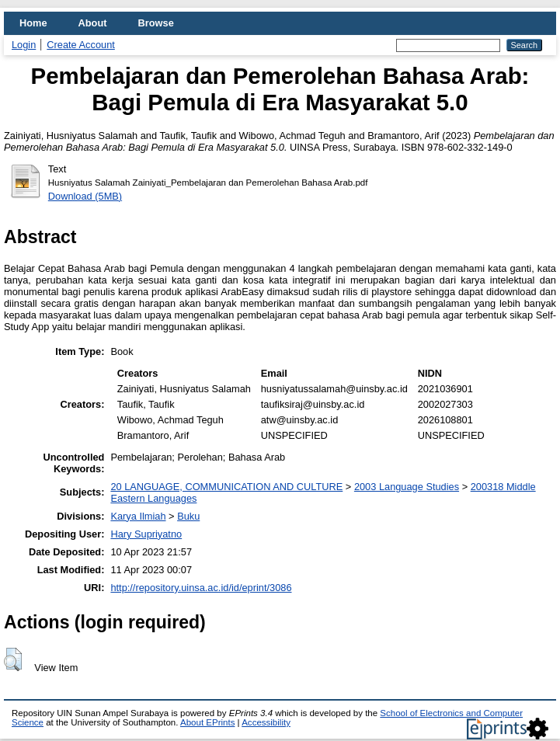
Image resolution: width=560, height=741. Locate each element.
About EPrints (207, 722)
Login (24, 45)
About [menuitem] (93, 23)
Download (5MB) (85, 196)
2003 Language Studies (407, 487)
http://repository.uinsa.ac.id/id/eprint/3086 (201, 588)
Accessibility (266, 722)
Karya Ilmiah (138, 516)
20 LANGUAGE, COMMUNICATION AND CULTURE (226, 487)
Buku (188, 516)
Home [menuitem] (33, 23)
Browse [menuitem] (156, 23)
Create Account (81, 45)
